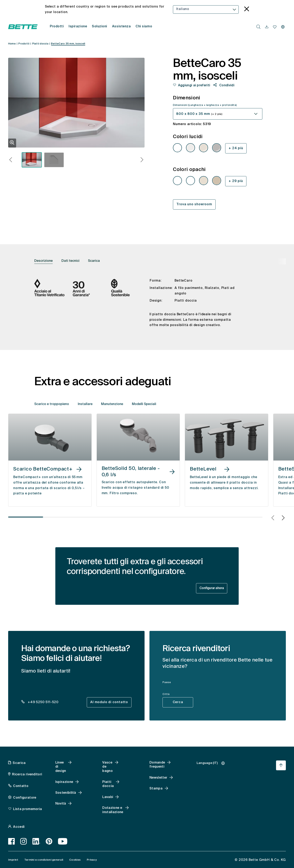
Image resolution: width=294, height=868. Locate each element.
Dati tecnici (70, 261)
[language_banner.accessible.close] (247, 9)
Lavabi (108, 797)
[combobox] (206, 9)
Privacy (92, 860)
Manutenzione (112, 404)
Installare (85, 404)
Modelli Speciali (144, 404)
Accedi (19, 827)
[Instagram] (24, 841)
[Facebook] (12, 841)
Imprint (13, 860)
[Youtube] (63, 841)
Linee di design (61, 767)
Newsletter (158, 778)
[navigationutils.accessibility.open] (267, 27)
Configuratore (25, 798)
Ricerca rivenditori (27, 775)
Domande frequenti (157, 765)
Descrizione (43, 261)
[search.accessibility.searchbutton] (258, 27)
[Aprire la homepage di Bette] (23, 27)
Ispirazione (64, 782)
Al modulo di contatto (109, 702)
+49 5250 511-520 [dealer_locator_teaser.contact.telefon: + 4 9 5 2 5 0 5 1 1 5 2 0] (43, 702)
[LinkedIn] (36, 841)
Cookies (75, 860)
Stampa (156, 789)
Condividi (226, 85)
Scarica (94, 261)
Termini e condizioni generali (44, 860)
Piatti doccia (108, 784)
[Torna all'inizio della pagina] (281, 765)
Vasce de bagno (107, 767)
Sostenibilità (66, 793)
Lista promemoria (27, 809)
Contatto (21, 786)
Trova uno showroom (194, 204)
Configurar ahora (212, 588)
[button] (11, 160)
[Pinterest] (49, 841)
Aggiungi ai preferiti (194, 85)
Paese (167, 683)
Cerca (178, 702)
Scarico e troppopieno (52, 404)
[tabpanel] (147, 306)
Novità (61, 804)
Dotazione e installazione (113, 810)
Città (166, 694)
